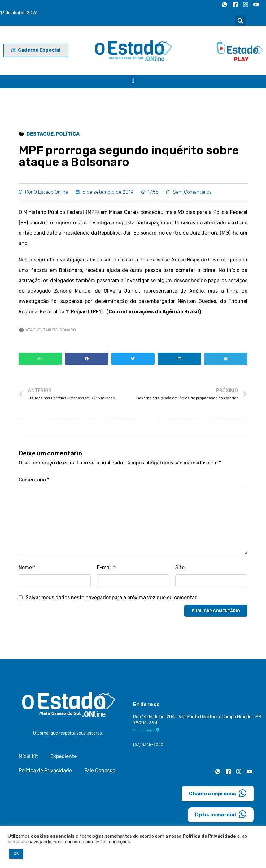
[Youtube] (256, 5)
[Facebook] (235, 5)
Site (180, 568)
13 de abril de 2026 (19, 13)
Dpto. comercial (221, 815)
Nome (27, 568)
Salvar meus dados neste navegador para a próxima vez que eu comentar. (112, 598)
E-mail (106, 568)
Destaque (40, 134)
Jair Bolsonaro (59, 330)
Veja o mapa (146, 731)
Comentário (34, 480)
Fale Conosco (100, 771)
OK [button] (16, 854)
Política (68, 134)
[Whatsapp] (225, 5)
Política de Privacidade (45, 771)
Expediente (64, 757)
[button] (240, 21)
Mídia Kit (28, 757)
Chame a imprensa (218, 794)
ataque (33, 330)
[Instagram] (246, 5)
